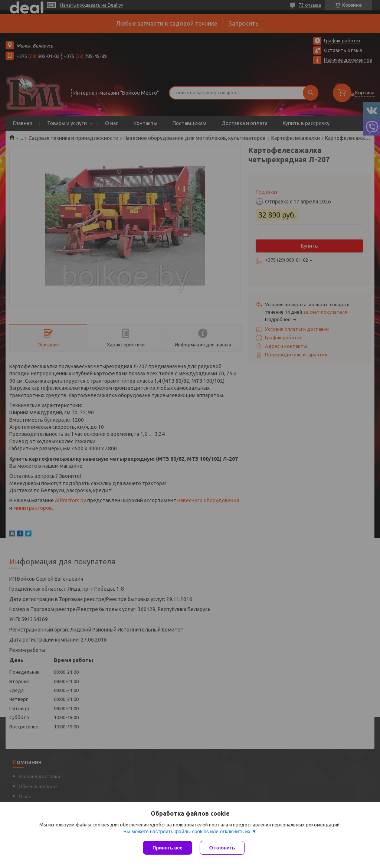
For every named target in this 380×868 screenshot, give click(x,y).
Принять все (168, 848)
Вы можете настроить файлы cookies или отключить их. (187, 831)
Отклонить (222, 848)
